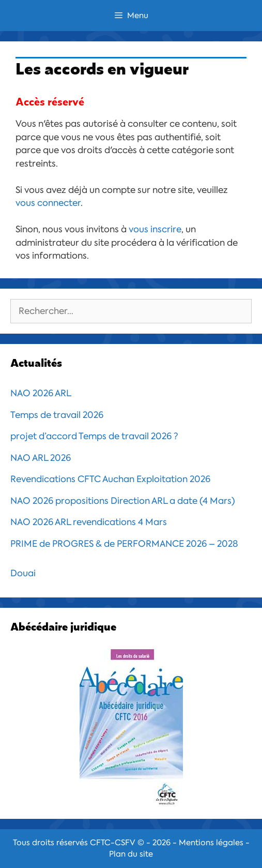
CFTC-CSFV (113, 843)
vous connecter (48, 203)
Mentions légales (211, 843)
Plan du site (131, 854)
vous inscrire (155, 229)
